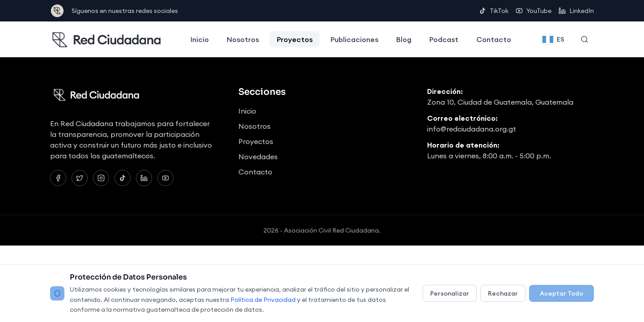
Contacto (494, 39)
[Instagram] (101, 178)
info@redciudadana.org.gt (472, 129)
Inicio (200, 39)
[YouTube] (165, 178)
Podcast (444, 39)
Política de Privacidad (263, 300)
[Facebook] (58, 178)
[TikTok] (123, 178)
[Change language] (553, 39)
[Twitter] (80, 178)
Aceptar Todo (561, 293)
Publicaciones (354, 39)
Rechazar (503, 293)
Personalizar (450, 293)
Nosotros (243, 39)
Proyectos (295, 39)
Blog (404, 39)
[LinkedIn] (144, 178)
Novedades (258, 157)
